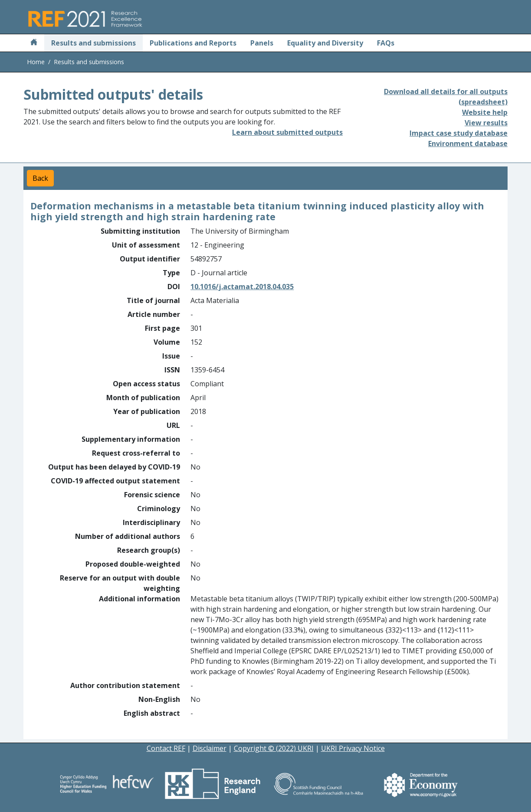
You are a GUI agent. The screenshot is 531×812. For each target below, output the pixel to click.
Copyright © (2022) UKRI (274, 748)
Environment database (468, 143)
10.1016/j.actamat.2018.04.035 (242, 287)
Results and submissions (93, 43)
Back (40, 178)
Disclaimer (210, 748)
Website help (485, 112)
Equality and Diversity (325, 43)
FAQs (386, 43)
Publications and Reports (193, 43)
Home (36, 62)
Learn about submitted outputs (287, 132)
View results (486, 123)
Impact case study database (459, 133)
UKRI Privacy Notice (353, 748)
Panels (262, 43)
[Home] (34, 43)
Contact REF (166, 748)
